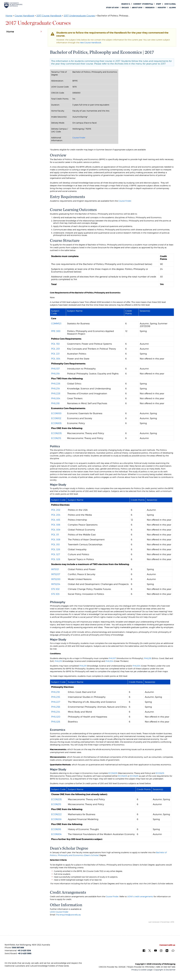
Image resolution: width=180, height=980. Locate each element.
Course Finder (79, 138)
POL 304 (56, 359)
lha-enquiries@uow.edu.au (68, 915)
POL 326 (56, 549)
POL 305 (56, 520)
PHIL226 (56, 384)
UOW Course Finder (59, 912)
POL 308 (56, 540)
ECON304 (56, 834)
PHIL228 (56, 393)
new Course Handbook (90, 43)
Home (9, 16)
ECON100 (56, 413)
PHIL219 (55, 389)
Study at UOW (112, 8)
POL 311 (55, 535)
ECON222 (56, 814)
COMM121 (56, 324)
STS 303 (55, 594)
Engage (125, 8)
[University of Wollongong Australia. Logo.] (13, 5)
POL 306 (56, 525)
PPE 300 (56, 331)
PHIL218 (148, 658)
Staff (158, 4)
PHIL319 (55, 374)
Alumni (173, 8)
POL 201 (55, 349)
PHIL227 (56, 702)
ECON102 (56, 418)
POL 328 (56, 559)
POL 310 (55, 544)
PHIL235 (56, 697)
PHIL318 (55, 403)
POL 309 (56, 530)
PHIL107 (55, 369)
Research (150, 8)
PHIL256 (56, 707)
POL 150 (55, 344)
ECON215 (56, 438)
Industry (162, 8)
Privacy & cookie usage (142, 970)
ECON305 (56, 423)
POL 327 (56, 554)
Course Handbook (24, 16)
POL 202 (56, 510)
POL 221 (55, 354)
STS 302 (55, 589)
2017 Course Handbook (49, 16)
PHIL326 (56, 722)
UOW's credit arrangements (140, 896)
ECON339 (56, 819)
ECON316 (56, 829)
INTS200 (56, 579)
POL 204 (56, 515)
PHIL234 (56, 712)
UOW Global (170, 4)
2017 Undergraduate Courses (79, 16)
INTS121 (55, 569)
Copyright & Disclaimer (165, 970)
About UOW (137, 8)
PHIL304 (56, 398)
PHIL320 (56, 717)
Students (143, 4)
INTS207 (56, 574)
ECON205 (56, 433)
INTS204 (56, 584)
